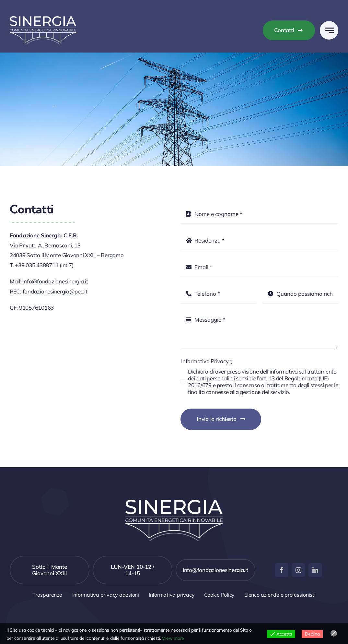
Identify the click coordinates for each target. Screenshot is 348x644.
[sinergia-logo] (43, 19)
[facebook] (282, 570)
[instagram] (298, 570)
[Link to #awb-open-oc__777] (329, 30)
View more (173, 638)
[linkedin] (315, 570)
